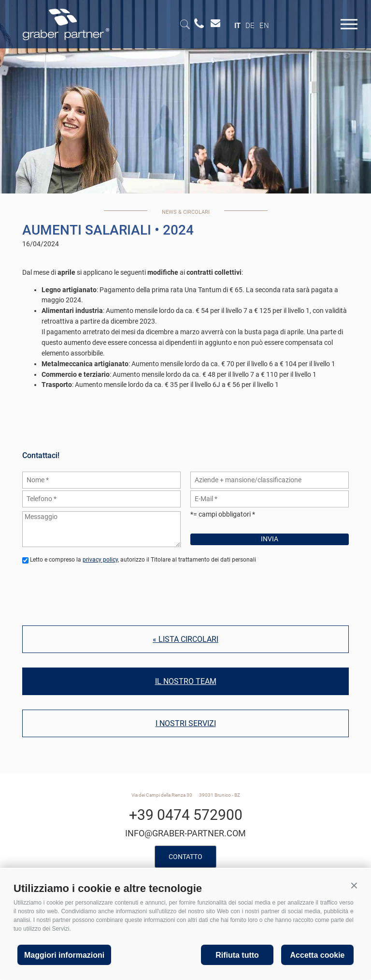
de (250, 26)
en (264, 26)
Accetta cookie (318, 955)
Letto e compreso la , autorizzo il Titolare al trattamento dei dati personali (143, 560)
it (237, 26)
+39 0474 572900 (186, 815)
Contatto (185, 857)
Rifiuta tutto (237, 955)
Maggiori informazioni (64, 955)
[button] (354, 886)
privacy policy (100, 560)
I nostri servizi (186, 723)
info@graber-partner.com (185, 833)
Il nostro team (186, 681)
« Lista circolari (185, 639)
